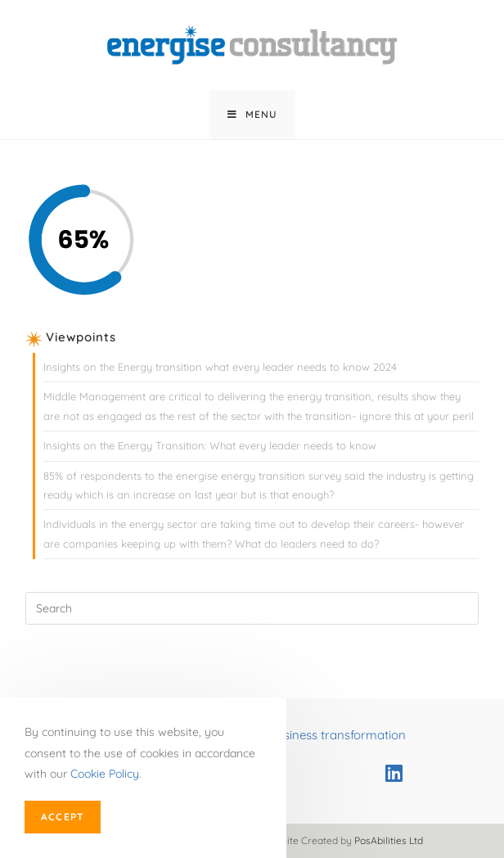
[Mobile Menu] (252, 115)
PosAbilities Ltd (389, 840)
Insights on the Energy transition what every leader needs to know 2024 (220, 367)
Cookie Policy (105, 774)
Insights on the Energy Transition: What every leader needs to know (210, 445)
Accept (63, 817)
